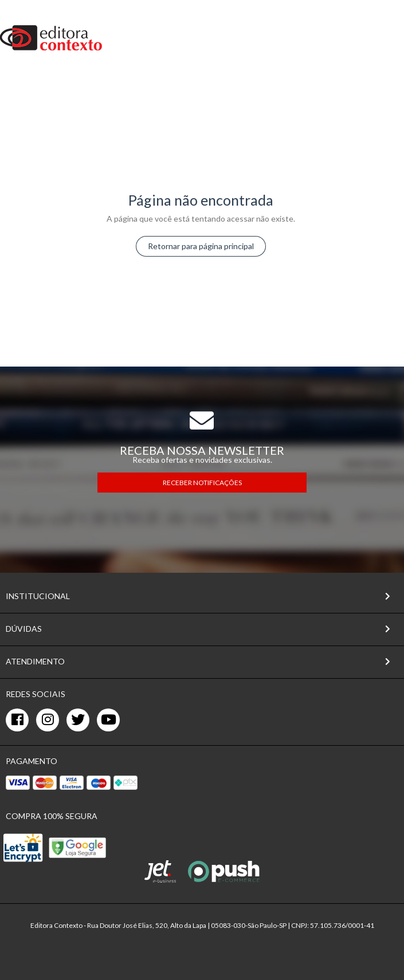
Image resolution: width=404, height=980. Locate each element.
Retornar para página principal (201, 246)
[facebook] (17, 720)
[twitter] (78, 720)
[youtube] (108, 720)
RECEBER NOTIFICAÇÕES (202, 483)
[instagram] (48, 720)
